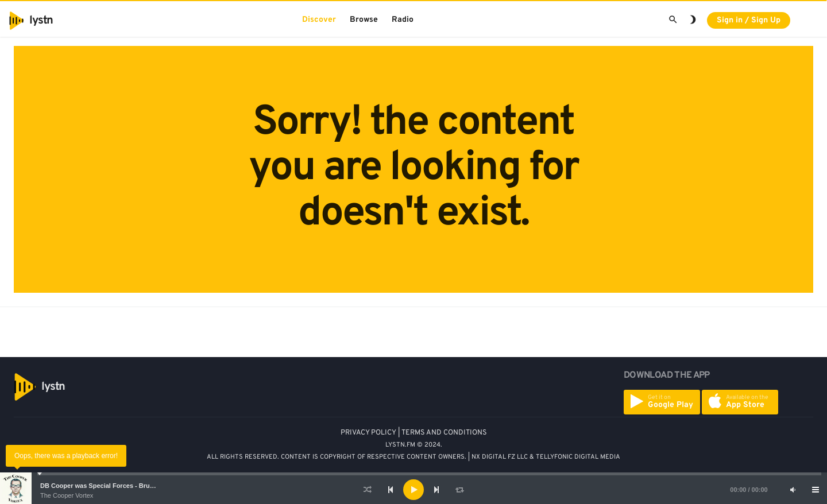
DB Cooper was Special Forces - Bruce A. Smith (112, 486)
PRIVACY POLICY (368, 433)
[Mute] (793, 490)
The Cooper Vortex (67, 495)
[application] (413, 490)
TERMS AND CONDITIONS (444, 433)
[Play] (413, 490)
